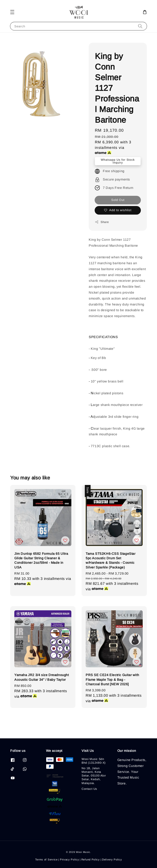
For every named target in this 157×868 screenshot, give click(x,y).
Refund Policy (91, 860)
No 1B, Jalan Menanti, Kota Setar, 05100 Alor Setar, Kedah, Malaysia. (94, 776)
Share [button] (102, 222)
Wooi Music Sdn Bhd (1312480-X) (94, 761)
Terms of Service (46, 860)
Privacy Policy (70, 860)
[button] (12, 12)
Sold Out (118, 200)
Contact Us (89, 789)
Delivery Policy (112, 860)
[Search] (140, 26)
